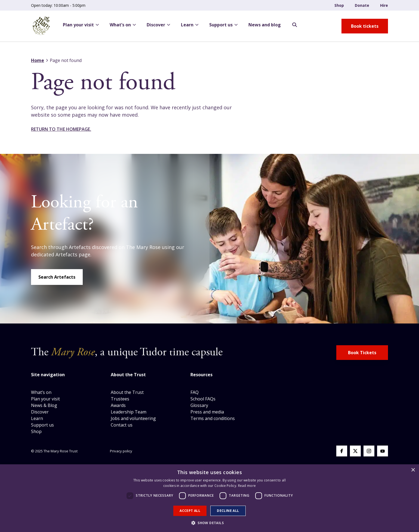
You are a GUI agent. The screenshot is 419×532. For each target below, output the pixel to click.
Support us (223, 25)
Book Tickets (362, 353)
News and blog (265, 25)
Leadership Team (129, 412)
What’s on (123, 25)
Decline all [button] (228, 511)
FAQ (195, 392)
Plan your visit (81, 25)
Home (38, 60)
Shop (339, 5)
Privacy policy (121, 451)
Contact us (122, 425)
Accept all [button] (190, 511)
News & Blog (44, 405)
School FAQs (203, 399)
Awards (118, 405)
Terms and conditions (213, 418)
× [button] (413, 470)
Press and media (207, 412)
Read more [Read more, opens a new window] (247, 486)
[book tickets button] (365, 26)
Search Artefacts (57, 277)
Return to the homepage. (61, 129)
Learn (190, 25)
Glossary (199, 405)
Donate (362, 5)
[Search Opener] (295, 25)
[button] (209, 523)
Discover (158, 25)
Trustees (120, 399)
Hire (384, 5)
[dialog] (209, 498)
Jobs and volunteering (133, 418)
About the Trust (127, 392)
